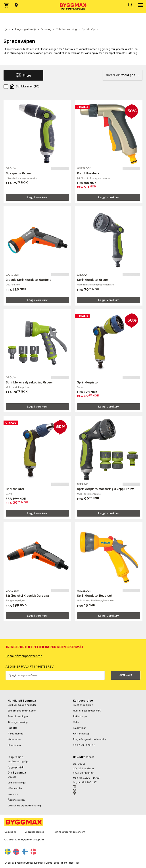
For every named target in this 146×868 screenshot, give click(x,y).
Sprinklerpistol (88, 382)
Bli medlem (14, 745)
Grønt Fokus (52, 863)
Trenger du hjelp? (83, 705)
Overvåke (126, 675)
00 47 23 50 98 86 (84, 745)
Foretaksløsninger (18, 716)
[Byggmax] (73, 6)
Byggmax (38, 863)
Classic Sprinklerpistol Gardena (29, 280)
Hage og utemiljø (26, 29)
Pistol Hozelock (88, 173)
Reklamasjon (81, 716)
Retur (76, 722)
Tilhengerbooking (18, 722)
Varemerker (14, 739)
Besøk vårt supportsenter (24, 656)
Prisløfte (12, 728)
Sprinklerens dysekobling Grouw (29, 382)
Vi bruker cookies (34, 832)
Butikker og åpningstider (22, 705)
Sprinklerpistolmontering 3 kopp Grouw (105, 489)
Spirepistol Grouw (19, 173)
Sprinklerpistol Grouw (93, 280)
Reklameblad (16, 734)
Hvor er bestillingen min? (87, 711)
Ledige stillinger (17, 783)
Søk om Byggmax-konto (22, 711)
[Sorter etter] (123, 75)
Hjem (7, 29)
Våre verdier (15, 788)
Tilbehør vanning (67, 29)
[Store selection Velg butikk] (16, 5)
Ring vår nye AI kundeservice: (90, 739)
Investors (13, 794)
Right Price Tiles (70, 863)
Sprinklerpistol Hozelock (95, 596)
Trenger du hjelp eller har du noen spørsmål (44, 647)
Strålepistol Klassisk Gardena (27, 596)
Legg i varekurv (37, 197)
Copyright (10, 832)
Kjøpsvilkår (79, 728)
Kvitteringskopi (82, 734)
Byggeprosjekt (16, 767)
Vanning (46, 29)
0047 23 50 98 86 (84, 773)
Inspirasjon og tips (18, 761)
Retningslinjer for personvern (69, 832)
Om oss (12, 777)
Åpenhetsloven (16, 800)
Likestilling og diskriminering (24, 806)
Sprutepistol (15, 489)
